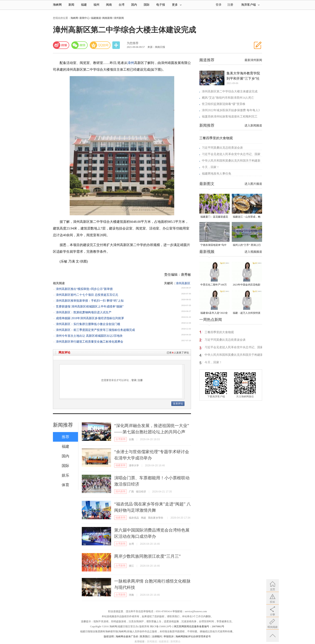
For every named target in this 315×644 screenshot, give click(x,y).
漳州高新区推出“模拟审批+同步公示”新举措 (84, 289)
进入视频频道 (253, 252)
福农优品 (134, 518)
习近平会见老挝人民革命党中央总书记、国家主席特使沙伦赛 (234, 348)
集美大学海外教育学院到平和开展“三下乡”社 (243, 76)
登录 (134, 380)
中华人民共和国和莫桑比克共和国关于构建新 (231, 161)
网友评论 (64, 353)
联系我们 (145, 636)
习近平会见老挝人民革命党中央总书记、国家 (231, 154)
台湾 (122, 5)
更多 (177, 5)
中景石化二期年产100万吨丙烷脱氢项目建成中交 (214, 285)
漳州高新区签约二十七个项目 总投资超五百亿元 (87, 295)
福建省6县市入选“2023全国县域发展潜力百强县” (214, 313)
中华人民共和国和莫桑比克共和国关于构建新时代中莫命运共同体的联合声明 (234, 355)
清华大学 (134, 465)
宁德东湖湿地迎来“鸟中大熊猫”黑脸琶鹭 (213, 245)
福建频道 (96, 18)
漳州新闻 (119, 18)
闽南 (109, 5)
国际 (147, 5)
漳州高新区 (183, 283)
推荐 (65, 437)
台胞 (131, 439)
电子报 (161, 5)
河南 (131, 595)
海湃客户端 (250, 5)
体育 (65, 485)
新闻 (71, 5)
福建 (84, 5)
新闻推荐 (63, 425)
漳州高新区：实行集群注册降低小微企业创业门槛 (88, 324)
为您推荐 (133, 43)
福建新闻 (120, 465)
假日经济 (141, 492)
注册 (230, 5)
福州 (96, 5)
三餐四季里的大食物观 (216, 138)
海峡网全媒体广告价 (127, 636)
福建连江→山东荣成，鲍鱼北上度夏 (247, 217)
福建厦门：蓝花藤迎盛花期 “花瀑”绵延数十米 (214, 217)
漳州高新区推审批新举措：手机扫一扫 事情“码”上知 (90, 301)
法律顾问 (157, 636)
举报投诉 (169, 636)
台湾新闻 (120, 439)
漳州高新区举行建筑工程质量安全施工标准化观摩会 (90, 342)
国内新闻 (120, 491)
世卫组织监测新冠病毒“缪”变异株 (224, 104)
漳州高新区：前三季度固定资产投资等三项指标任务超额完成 (95, 330)
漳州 (131, 63)
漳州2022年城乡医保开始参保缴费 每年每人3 (231, 110)
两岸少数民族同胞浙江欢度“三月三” (147, 556)
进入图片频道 (253, 184)
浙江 (131, 566)
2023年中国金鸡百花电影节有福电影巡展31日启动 (247, 285)
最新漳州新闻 (253, 60)
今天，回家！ (211, 167)
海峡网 (57, 5)
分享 (117, 45)
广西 (131, 492)
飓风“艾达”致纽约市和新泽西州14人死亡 (228, 98)
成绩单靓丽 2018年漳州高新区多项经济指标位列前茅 (90, 318)
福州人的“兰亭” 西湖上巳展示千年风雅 (247, 245)
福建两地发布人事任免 (216, 174)
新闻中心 (85, 18)
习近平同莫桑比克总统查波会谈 (222, 148)
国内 (134, 5)
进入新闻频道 (253, 126)
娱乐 (65, 475)
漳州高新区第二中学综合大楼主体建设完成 (230, 91)
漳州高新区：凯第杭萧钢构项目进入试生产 (84, 312)
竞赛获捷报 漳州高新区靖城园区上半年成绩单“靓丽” (90, 307)
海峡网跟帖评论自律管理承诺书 (193, 636)
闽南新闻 (107, 18)
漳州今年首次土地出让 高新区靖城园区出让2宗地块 (89, 336)
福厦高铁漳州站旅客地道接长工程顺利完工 (230, 117)
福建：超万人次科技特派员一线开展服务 (247, 313)
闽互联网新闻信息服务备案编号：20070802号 (199, 626)
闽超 (143, 518)
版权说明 (109, 636)
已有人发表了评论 (178, 353)
